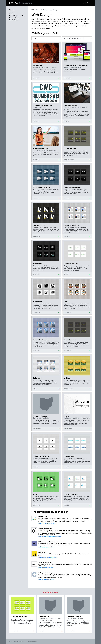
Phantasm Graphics (40, 416)
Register (89, 3)
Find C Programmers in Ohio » (46, 580)
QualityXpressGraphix (19, 617)
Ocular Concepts (70, 149)
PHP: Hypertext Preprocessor (48, 542)
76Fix (35, 494)
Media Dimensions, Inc (72, 187)
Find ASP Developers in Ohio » (46, 568)
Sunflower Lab (44, 617)
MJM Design (38, 302)
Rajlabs (67, 302)
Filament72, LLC (39, 225)
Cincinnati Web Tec (71, 264)
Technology (45, 10)
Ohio (23, 3)
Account (12, 10)
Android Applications (45, 529)
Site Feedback (13, 20)
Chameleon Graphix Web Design (76, 65)
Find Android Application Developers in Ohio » (50, 537)
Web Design (54, 10)
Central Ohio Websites (41, 340)
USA (11, 3)
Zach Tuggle (38, 264)
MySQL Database (44, 517)
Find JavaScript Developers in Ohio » (48, 557)
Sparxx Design (69, 456)
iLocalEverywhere (70, 105)
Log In (84, 3)
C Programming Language (47, 573)
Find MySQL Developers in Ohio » (47, 524)
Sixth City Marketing (40, 149)
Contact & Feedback (31, 642)
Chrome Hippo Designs (41, 187)
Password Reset (14, 18)
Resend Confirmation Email (17, 16)
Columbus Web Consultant (43, 105)
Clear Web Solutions (71, 225)
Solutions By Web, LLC (41, 456)
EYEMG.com (38, 378)
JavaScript (42, 552)
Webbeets (68, 378)
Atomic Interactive (71, 494)
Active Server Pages (45, 562)
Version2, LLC (38, 65)
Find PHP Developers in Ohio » (46, 547)
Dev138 (67, 416)
